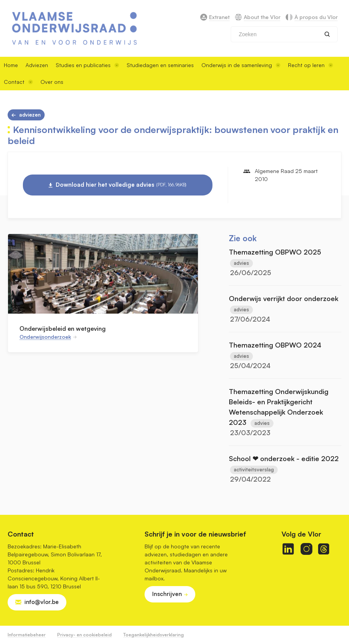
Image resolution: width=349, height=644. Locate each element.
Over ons (52, 82)
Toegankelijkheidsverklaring (154, 635)
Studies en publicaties (87, 65)
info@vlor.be (42, 602)
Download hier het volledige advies (121, 185)
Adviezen (37, 65)
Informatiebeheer (27, 635)
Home (11, 65)
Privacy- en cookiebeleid (84, 635)
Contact (18, 82)
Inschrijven (167, 594)
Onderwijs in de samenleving (241, 65)
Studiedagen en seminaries (160, 65)
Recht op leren (310, 65)
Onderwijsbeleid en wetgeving (63, 328)
